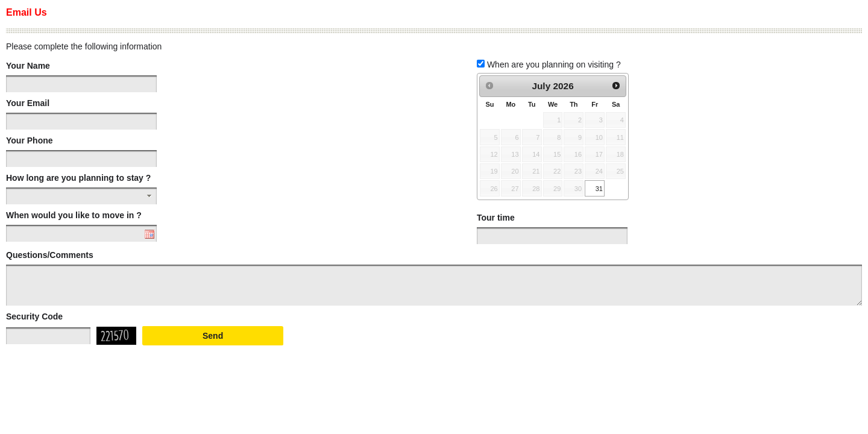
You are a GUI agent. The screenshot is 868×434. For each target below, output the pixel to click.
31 (599, 189)
